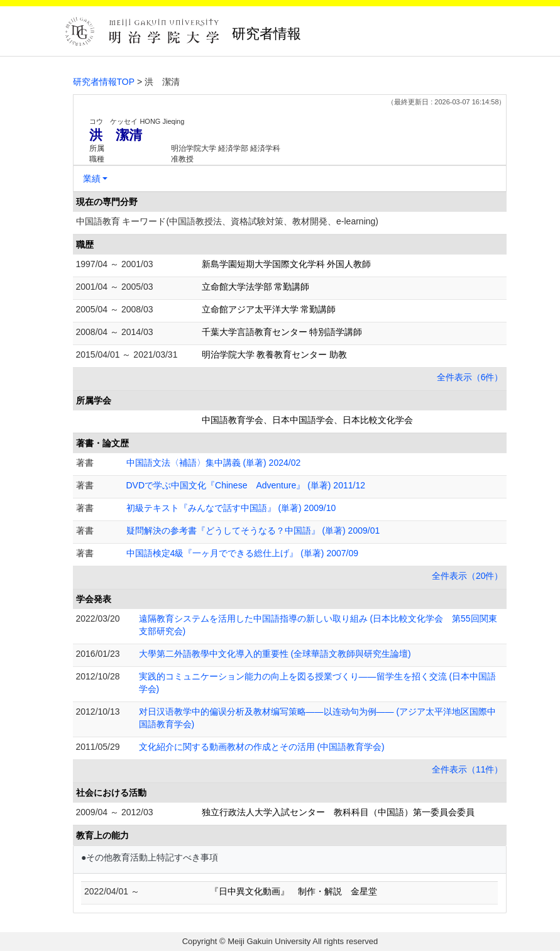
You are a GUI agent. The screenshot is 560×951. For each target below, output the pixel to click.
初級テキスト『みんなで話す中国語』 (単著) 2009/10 (231, 508)
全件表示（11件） (468, 769)
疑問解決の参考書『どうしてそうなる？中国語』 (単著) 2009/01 (253, 530)
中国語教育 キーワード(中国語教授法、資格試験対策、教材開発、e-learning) (227, 221)
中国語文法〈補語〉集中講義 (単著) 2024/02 (214, 463)
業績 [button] (92, 179)
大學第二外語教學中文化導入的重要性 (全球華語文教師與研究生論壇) (275, 654)
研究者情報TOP (104, 82)
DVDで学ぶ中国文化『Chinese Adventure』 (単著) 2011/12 (246, 485)
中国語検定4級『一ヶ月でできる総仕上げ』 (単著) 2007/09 (243, 553)
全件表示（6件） (470, 377)
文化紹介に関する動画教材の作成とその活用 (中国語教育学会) (262, 747)
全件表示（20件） (468, 576)
